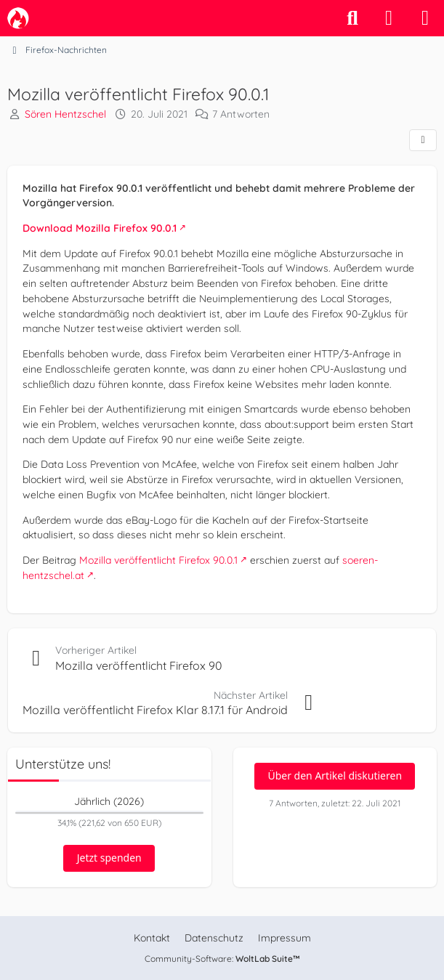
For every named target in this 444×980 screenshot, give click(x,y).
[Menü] (425, 18)
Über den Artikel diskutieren (335, 776)
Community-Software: (222, 959)
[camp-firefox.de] (18, 18)
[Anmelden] (389, 18)
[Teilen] (423, 140)
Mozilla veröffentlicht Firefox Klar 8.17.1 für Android (155, 710)
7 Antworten (241, 114)
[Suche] (352, 18)
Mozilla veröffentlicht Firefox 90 (139, 665)
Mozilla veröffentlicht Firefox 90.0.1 (158, 560)
